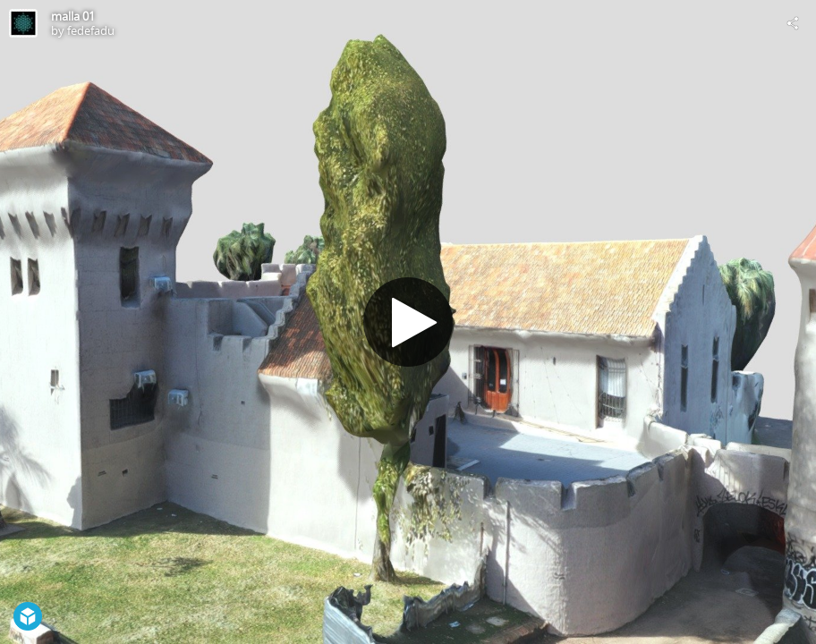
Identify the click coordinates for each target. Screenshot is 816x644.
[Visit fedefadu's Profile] (23, 23)
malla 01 (73, 16)
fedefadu (91, 30)
